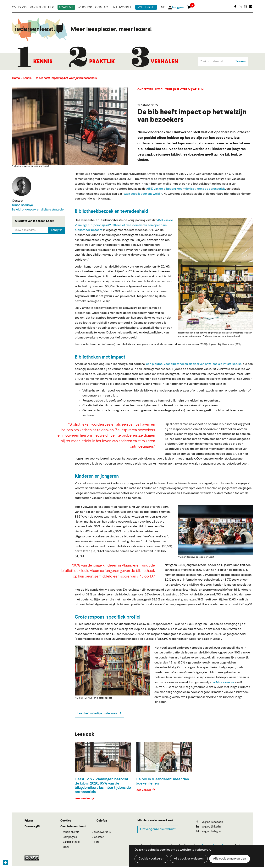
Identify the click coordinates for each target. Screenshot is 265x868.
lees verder (83, 799)
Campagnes (70, 837)
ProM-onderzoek (223, 682)
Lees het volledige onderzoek (99, 713)
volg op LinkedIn (208, 827)
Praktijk (102, 62)
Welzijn (198, 90)
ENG (162, 8)
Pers (97, 842)
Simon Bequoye (22, 205)
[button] (216, 274)
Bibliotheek (182, 90)
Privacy (29, 821)
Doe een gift (146, 8)
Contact (102, 8)
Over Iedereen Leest (73, 827)
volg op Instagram (209, 831)
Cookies (66, 821)
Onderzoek (145, 90)
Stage (66, 847)
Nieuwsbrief (123, 8)
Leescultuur (164, 90)
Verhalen (164, 62)
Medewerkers (102, 832)
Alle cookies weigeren (189, 859)
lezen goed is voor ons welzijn (143, 194)
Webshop (85, 8)
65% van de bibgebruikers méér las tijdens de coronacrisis (186, 189)
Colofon (102, 821)
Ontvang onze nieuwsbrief (158, 829)
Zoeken (241, 61)
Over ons (19, 8)
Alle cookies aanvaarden (230, 859)
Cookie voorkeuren (151, 859)
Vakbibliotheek (42, 8)
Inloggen (178, 8)
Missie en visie (71, 832)
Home (16, 78)
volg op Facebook (210, 822)
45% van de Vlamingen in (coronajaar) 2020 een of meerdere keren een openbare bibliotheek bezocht (124, 225)
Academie (66, 8)
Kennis (43, 62)
